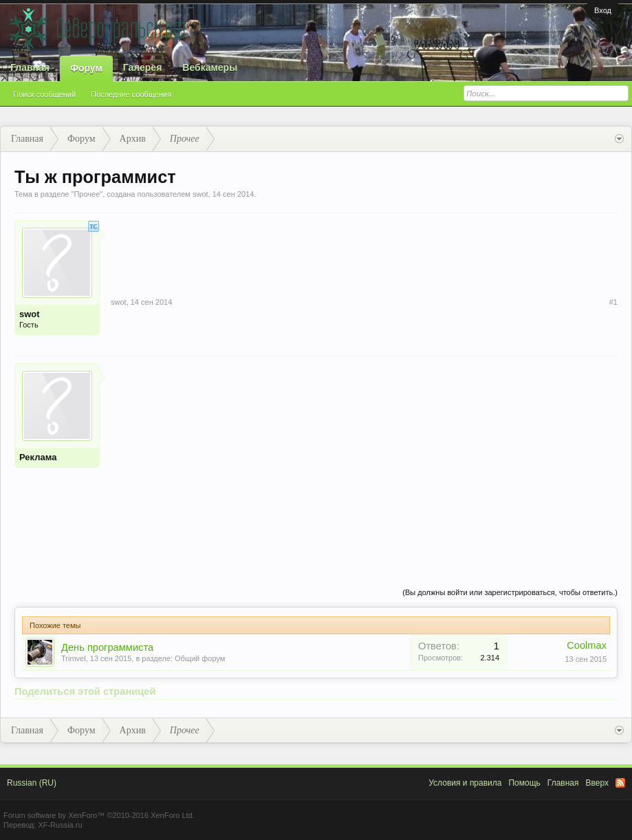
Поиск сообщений (44, 94)
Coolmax (587, 645)
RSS (620, 783)
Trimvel (74, 658)
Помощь (524, 783)
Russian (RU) (32, 783)
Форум (86, 68)
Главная (30, 67)
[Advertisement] (364, 460)
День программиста (107, 647)
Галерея (143, 67)
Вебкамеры (210, 67)
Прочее (87, 194)
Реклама (38, 457)
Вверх (597, 783)
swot (200, 194)
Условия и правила (465, 783)
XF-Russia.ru (60, 825)
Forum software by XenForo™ (99, 815)
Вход (603, 10)
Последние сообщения (131, 94)
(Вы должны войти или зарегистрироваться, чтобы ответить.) (510, 592)
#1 (613, 302)
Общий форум (200, 658)
